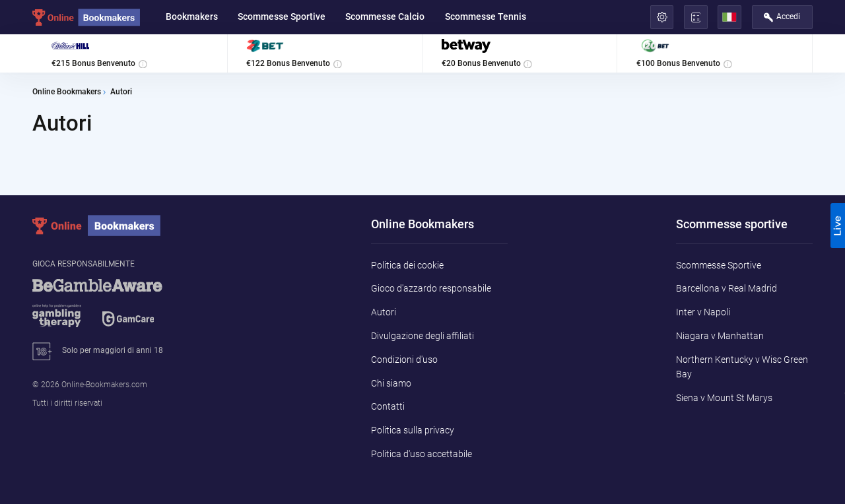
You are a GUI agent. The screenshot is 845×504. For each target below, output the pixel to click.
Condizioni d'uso (404, 360)
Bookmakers (192, 16)
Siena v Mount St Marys (724, 398)
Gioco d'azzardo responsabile (431, 288)
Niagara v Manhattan (720, 336)
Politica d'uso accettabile (422, 454)
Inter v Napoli (703, 312)
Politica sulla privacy (413, 430)
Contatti (388, 406)
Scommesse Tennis (486, 16)
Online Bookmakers (67, 92)
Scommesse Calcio (385, 16)
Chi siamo (391, 383)
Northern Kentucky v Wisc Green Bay (742, 367)
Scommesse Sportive (282, 16)
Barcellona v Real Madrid (727, 288)
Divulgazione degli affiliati (422, 336)
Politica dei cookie (407, 265)
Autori (384, 312)
